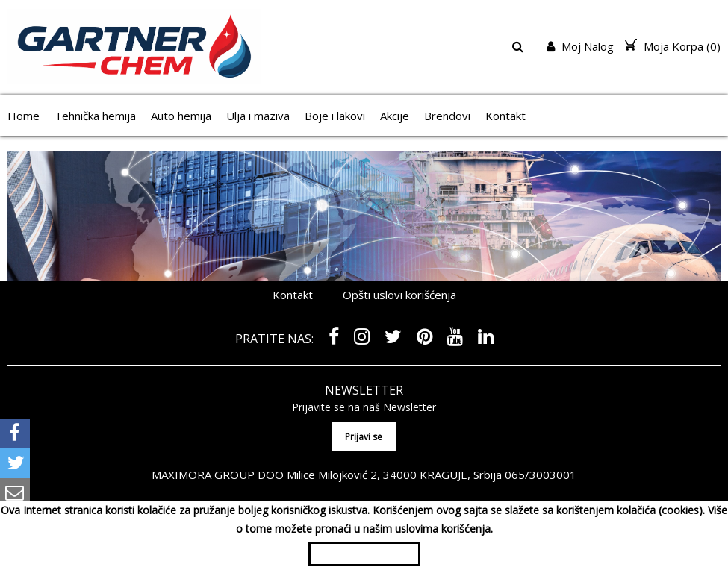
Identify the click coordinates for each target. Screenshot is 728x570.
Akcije (395, 116)
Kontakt (505, 116)
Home (24, 116)
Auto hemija (181, 116)
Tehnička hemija (95, 116)
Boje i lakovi (335, 116)
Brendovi (447, 116)
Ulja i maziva (258, 116)
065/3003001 (541, 475)
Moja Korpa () (673, 46)
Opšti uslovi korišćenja (399, 295)
